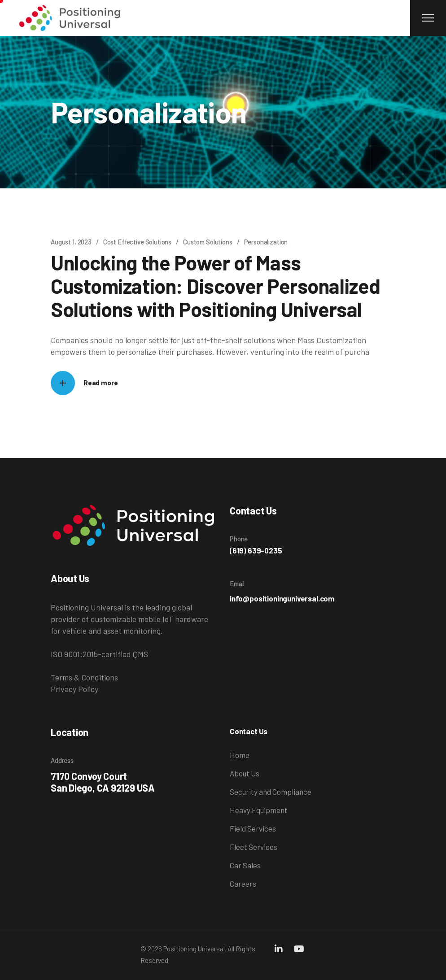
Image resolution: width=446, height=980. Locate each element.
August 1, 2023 (71, 242)
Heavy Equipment (259, 810)
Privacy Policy (74, 689)
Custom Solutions (208, 242)
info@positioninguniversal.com (282, 598)
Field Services (253, 828)
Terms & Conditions (84, 677)
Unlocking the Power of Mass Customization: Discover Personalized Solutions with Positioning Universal (216, 286)
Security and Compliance (271, 792)
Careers (243, 884)
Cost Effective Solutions (137, 242)
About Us (245, 773)
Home (240, 755)
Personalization (266, 242)
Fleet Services (254, 847)
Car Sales (245, 865)
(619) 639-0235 (256, 550)
